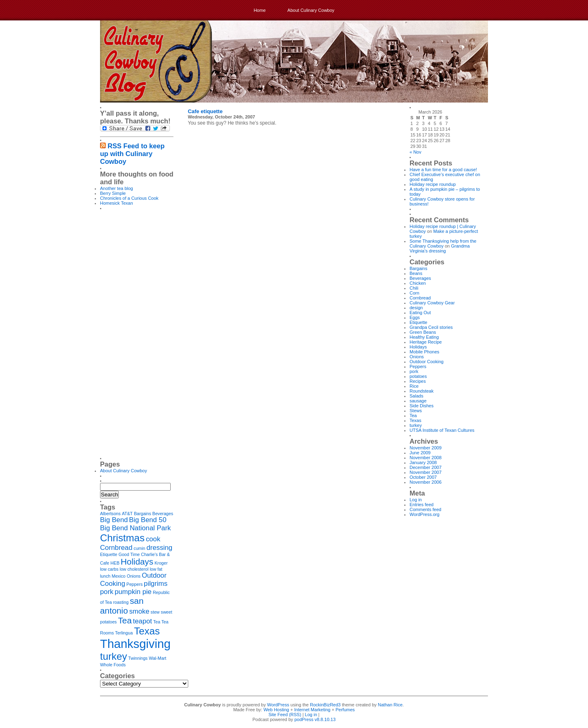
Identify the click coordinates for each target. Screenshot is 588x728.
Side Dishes (422, 406)
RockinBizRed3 (325, 705)
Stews (416, 411)
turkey (416, 425)
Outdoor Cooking (427, 362)
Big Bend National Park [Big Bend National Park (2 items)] (135, 528)
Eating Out (420, 313)
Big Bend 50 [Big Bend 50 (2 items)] (148, 520)
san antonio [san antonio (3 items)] (122, 606)
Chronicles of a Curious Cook (129, 198)
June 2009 (420, 453)
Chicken (418, 283)
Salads (416, 396)
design (416, 308)
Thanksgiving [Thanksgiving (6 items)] (135, 644)
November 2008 (425, 458)
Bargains (418, 268)
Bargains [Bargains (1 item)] (143, 514)
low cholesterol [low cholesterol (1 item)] (134, 569)
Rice (414, 386)
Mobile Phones (424, 352)
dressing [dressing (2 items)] (159, 548)
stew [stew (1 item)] (155, 612)
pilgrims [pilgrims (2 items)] (156, 584)
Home (259, 10)
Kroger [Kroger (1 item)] (161, 563)
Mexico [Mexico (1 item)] (119, 576)
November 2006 (425, 482)
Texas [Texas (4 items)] (147, 631)
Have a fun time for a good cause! (443, 170)
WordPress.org (424, 514)
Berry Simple (113, 193)
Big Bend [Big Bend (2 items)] (114, 520)
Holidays (418, 347)
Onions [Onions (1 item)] (134, 576)
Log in (416, 500)
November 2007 (425, 472)
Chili (414, 288)
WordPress (278, 705)
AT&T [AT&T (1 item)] (127, 514)
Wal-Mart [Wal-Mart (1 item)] (158, 658)
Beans (416, 273)
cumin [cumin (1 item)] (139, 548)
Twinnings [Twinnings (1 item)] (138, 658)
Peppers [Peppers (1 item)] (135, 584)
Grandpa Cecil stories (431, 327)
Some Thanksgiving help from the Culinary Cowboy (443, 243)
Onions (417, 357)
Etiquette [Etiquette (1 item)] (109, 554)
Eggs (415, 317)
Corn (414, 293)
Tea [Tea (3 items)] (125, 620)
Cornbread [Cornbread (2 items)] (116, 548)
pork (414, 371)
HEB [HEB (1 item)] (115, 563)
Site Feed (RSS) (285, 715)
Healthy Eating (424, 337)
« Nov (415, 152)
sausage (418, 401)
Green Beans (423, 332)
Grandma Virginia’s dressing (440, 248)
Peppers (418, 366)
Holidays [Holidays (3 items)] (137, 562)
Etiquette (418, 322)
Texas (415, 420)
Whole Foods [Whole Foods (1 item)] (113, 665)
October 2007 (423, 477)
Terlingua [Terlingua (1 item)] (124, 633)
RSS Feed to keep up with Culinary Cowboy (132, 154)
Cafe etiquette (205, 111)
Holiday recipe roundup (433, 184)
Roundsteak (422, 391)
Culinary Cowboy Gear (432, 303)
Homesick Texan (117, 203)
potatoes (418, 376)
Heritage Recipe (426, 342)
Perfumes (345, 710)
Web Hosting (276, 710)
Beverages (420, 278)
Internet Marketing (313, 710)
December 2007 (425, 467)
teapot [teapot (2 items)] (143, 621)
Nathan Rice (390, 705)
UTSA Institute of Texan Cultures (442, 430)
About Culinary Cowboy (311, 10)
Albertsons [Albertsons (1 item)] (110, 514)
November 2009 (425, 448)
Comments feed (425, 509)
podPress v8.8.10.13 (315, 719)
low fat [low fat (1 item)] (156, 569)
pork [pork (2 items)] (107, 592)
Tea (413, 415)
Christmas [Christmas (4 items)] (122, 538)
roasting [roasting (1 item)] (121, 602)
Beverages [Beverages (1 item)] (163, 514)
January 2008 (423, 462)
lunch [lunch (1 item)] (105, 576)
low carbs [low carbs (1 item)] (109, 569)
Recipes (418, 381)
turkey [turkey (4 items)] (114, 656)
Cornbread (420, 298)
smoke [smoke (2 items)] (139, 611)
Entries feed (422, 505)
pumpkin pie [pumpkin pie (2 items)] (133, 592)
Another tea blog (117, 188)
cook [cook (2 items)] (153, 539)
